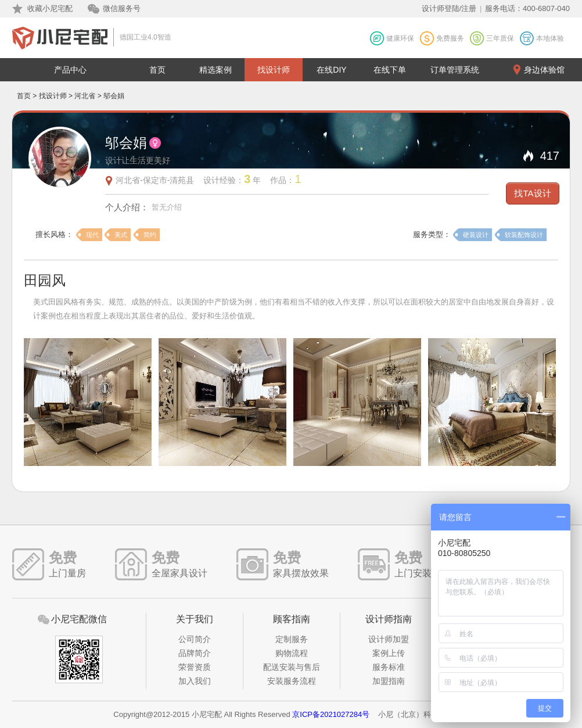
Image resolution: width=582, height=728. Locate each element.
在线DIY (331, 70)
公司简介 (195, 639)
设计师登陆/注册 (449, 8)
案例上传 (389, 653)
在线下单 (390, 70)
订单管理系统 (455, 70)
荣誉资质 (195, 667)
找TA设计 (532, 193)
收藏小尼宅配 (50, 8)
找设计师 (274, 70)
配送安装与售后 (292, 667)
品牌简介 (195, 653)
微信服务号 (122, 8)
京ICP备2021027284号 (331, 714)
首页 (157, 70)
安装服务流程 (292, 681)
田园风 (45, 280)
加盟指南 (389, 681)
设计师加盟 (389, 639)
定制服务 (292, 639)
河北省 (85, 96)
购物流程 (292, 653)
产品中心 (70, 70)
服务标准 (389, 667)
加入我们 (195, 681)
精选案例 (215, 70)
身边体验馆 (544, 70)
